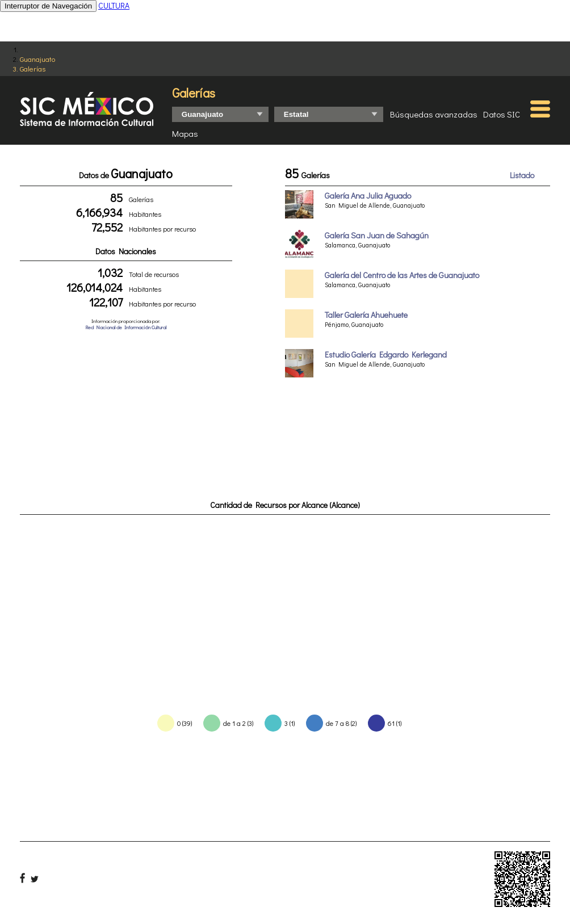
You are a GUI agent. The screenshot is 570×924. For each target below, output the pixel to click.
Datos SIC (502, 114)
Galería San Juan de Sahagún (377, 235)
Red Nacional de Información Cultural (126, 327)
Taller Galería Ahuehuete (366, 315)
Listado (522, 175)
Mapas (185, 133)
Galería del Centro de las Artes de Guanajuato (402, 275)
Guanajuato (37, 59)
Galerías (33, 68)
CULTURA (114, 5)
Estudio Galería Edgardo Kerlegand (386, 354)
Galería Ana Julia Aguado (368, 196)
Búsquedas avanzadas (434, 114)
